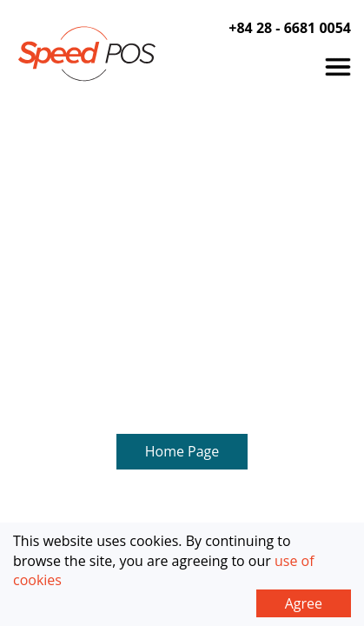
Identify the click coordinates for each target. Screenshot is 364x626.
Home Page (182, 186)
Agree (304, 603)
